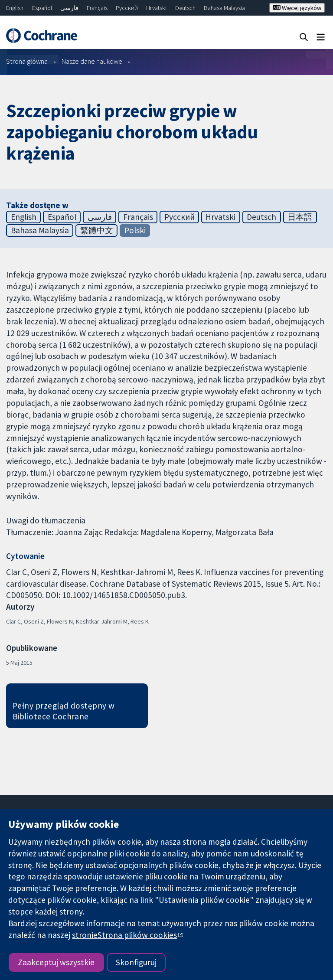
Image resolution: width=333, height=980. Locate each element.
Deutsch (185, 8)
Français (97, 8)
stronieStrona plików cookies (124, 935)
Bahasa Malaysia (224, 8)
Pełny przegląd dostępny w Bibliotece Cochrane (64, 711)
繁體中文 (97, 230)
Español (42, 8)
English (15, 8)
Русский (127, 8)
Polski (135, 230)
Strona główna (27, 61)
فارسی (69, 8)
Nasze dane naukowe (92, 61)
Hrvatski (156, 8)
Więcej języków (297, 8)
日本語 (300, 217)
